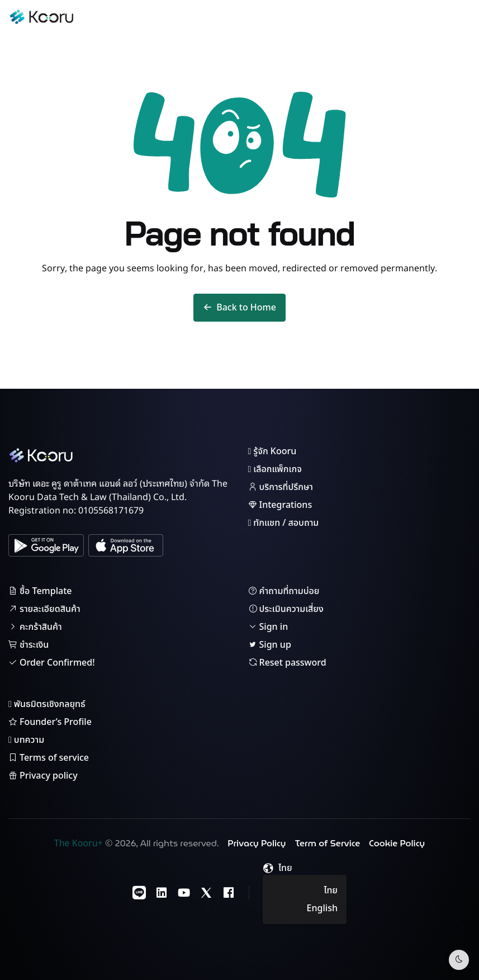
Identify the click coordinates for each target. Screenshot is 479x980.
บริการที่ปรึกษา (281, 487)
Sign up (270, 645)
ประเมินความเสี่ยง (286, 609)
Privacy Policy (257, 844)
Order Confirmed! (52, 663)
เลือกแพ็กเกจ (275, 469)
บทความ (26, 740)
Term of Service (328, 844)
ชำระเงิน (29, 645)
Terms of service (49, 758)
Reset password (287, 663)
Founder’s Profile (50, 722)
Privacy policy (43, 776)
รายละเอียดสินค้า (44, 609)
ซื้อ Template (40, 591)
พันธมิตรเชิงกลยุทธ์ (47, 704)
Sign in (268, 627)
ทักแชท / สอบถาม (284, 523)
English (322, 908)
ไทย (331, 891)
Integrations (280, 505)
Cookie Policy (397, 844)
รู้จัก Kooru (272, 451)
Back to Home (239, 308)
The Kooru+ (79, 844)
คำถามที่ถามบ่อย (284, 591)
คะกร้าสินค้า (35, 627)
